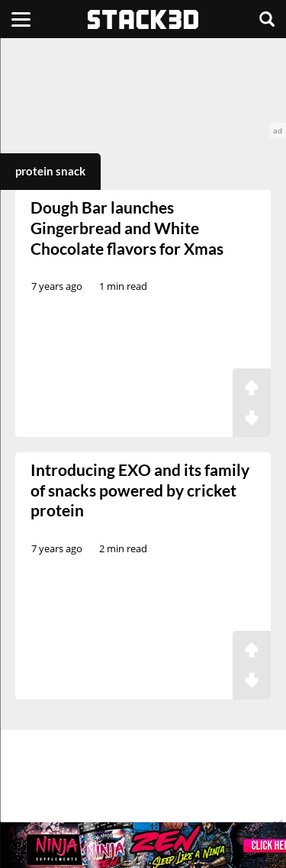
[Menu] (21, 19)
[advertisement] (143, 88)
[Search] (267, 19)
